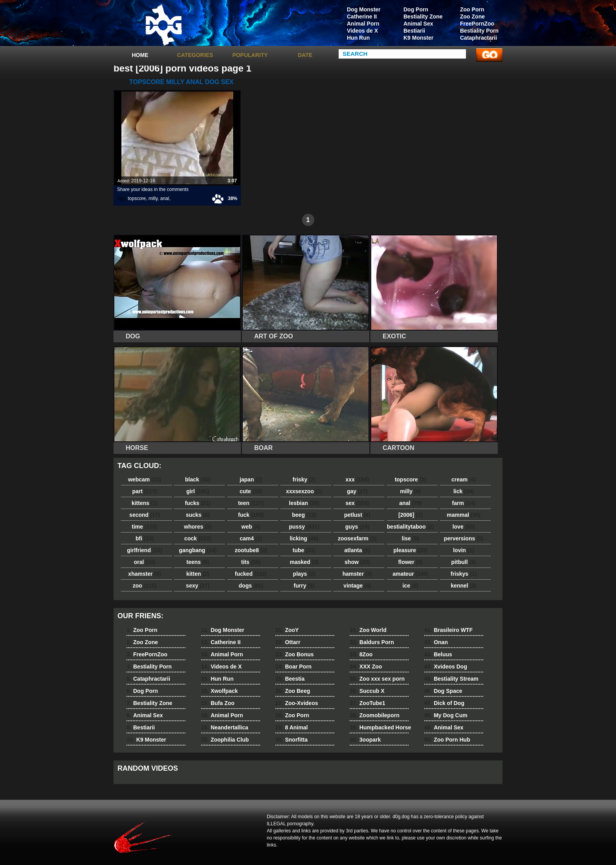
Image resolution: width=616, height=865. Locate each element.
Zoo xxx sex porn (377, 679)
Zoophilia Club (225, 740)
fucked (251, 574)
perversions (464, 538)
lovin (464, 550)
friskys (464, 574)
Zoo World (368, 630)
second (145, 515)
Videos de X (362, 31)
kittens (145, 503)
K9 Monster (418, 38)
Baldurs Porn (372, 642)
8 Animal (291, 727)
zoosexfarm (357, 538)
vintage (357, 586)
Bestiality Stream (451, 679)
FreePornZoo (477, 24)
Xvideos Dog (446, 667)
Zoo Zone (472, 17)
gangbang (198, 550)
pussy (304, 527)
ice (410, 586)
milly (153, 198)
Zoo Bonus (295, 654)
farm (463, 503)
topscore (137, 198)
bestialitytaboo (411, 527)
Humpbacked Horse (380, 727)
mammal (464, 515)
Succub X (367, 691)
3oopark (365, 740)
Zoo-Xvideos (297, 703)
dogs (251, 586)
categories (195, 55)
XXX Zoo (366, 667)
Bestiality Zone (423, 17)
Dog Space (443, 691)
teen (251, 503)
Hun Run (358, 38)
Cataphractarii (478, 38)
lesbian (304, 503)
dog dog (163, 25)
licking (304, 538)
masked (304, 562)
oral (145, 562)
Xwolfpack (220, 691)
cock (198, 538)
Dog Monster (364, 9)
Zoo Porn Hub (447, 740)
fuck (251, 515)
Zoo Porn (472, 9)
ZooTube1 (367, 703)
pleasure (411, 550)
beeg (304, 515)
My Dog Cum (446, 715)
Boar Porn (293, 667)
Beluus (438, 654)
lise (411, 538)
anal (165, 198)
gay (357, 491)
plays (304, 574)
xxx (357, 479)
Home (140, 55)
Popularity (250, 55)
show (357, 562)
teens (198, 562)
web (251, 527)
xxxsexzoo (304, 491)
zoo (145, 586)
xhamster (144, 574)
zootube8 (251, 550)
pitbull (464, 562)
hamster (357, 574)
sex (357, 503)
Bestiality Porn (479, 31)
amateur (410, 574)
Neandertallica (225, 727)
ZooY (287, 630)
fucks (198, 503)
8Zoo (361, 654)
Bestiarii (414, 31)
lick (464, 491)
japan (251, 479)
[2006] (410, 515)
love (464, 527)
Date (305, 55)
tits (251, 562)
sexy (198, 586)
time (144, 527)
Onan (436, 642)
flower (411, 562)
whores (198, 527)
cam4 (251, 538)
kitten (198, 574)
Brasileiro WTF (448, 630)
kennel (463, 586)
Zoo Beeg (293, 691)
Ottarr (288, 642)
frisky (304, 479)
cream (464, 479)
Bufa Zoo (218, 703)
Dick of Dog (444, 703)
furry (304, 586)
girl (198, 491)
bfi (145, 538)
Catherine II (362, 17)
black (198, 479)
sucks (198, 515)
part (144, 491)
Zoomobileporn (374, 715)
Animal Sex (418, 24)
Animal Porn (363, 24)
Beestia (290, 679)
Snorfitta (291, 740)
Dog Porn (416, 9)
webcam (145, 479)
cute (251, 491)
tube (304, 550)
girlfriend (144, 550)
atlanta (357, 550)
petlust (357, 515)
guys (357, 527)
